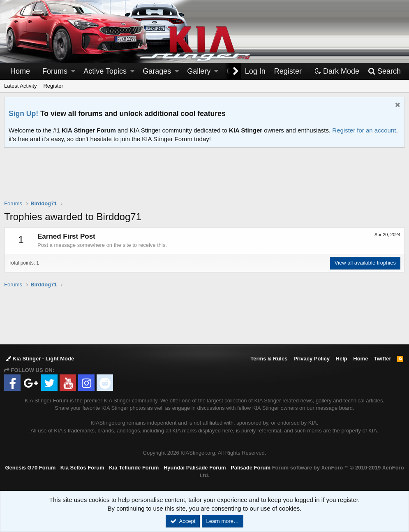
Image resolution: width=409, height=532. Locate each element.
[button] (73, 71)
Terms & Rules (269, 359)
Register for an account (364, 130)
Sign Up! (23, 114)
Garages (157, 71)
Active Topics (105, 71)
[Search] (384, 71)
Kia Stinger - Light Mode (40, 359)
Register (53, 86)
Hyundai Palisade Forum (195, 468)
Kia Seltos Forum (82, 468)
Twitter (383, 359)
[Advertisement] (205, 179)
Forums (55, 71)
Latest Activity (20, 86)
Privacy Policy (312, 359)
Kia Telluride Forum (134, 468)
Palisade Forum (251, 468)
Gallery (199, 71)
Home (20, 71)
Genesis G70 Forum (30, 468)
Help (342, 359)
